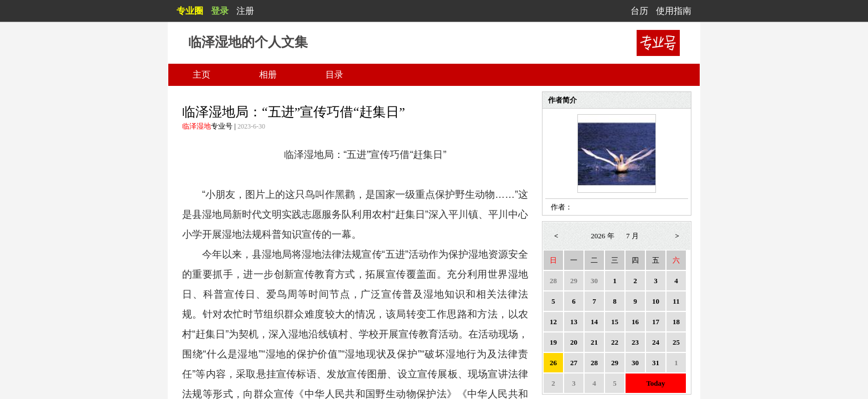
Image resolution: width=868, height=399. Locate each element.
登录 (220, 11)
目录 (334, 75)
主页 (201, 75)
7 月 (632, 236)
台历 (639, 11)
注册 (245, 11)
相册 (268, 75)
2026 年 (602, 236)
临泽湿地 (197, 126)
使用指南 (674, 11)
